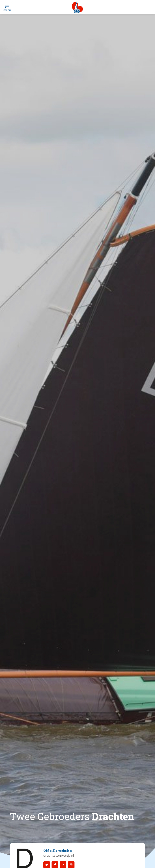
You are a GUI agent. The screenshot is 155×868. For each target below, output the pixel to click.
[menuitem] (7, 6)
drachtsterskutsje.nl (59, 856)
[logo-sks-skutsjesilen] (77, 7)
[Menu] (7, 6)
